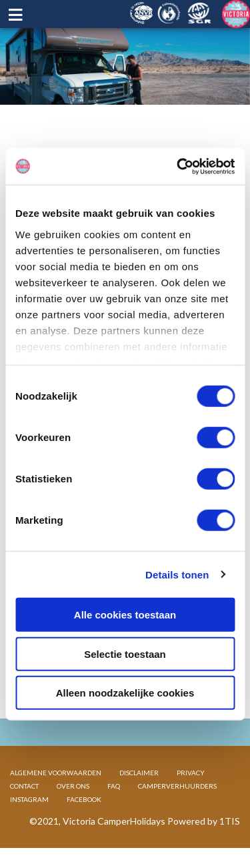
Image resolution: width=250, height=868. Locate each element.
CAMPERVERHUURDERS (177, 786)
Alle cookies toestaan (125, 615)
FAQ (114, 786)
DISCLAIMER (139, 773)
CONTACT (24, 786)
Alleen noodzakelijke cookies (125, 693)
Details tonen (177, 574)
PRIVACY (191, 773)
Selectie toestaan (125, 654)
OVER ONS (73, 786)
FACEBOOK (84, 799)
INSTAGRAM (29, 799)
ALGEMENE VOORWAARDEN (56, 773)
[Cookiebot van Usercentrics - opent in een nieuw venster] (178, 166)
